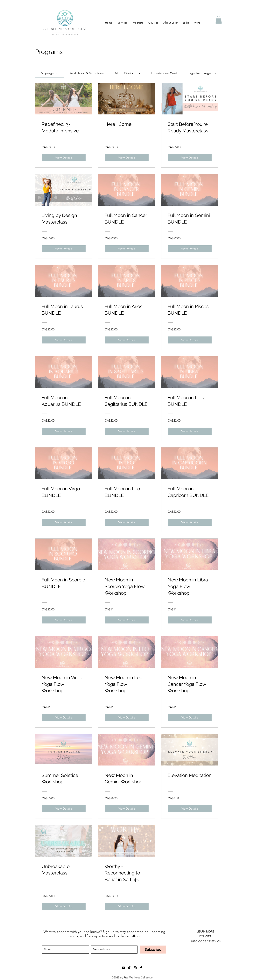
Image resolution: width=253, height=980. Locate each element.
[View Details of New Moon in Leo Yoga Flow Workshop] (127, 718)
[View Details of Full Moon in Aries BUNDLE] (127, 340)
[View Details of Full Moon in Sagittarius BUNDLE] (127, 431)
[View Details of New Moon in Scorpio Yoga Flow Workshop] (127, 620)
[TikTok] (129, 968)
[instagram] (135, 968)
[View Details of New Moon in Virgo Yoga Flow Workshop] (64, 718)
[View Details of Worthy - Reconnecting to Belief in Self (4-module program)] (127, 906)
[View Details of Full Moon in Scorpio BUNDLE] (64, 620)
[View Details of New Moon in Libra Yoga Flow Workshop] (190, 620)
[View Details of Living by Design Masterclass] (64, 249)
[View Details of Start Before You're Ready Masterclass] (190, 158)
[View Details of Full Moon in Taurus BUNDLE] (64, 340)
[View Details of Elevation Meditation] (190, 809)
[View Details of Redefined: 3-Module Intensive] (64, 158)
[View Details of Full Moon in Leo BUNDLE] (127, 522)
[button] (219, 20)
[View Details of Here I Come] (127, 158)
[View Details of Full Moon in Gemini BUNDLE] (190, 249)
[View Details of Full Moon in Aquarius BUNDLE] (64, 431)
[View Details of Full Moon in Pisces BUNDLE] (190, 340)
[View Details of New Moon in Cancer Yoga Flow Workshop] (190, 718)
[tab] (50, 73)
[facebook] (141, 968)
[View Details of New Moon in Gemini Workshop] (127, 809)
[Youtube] (123, 968)
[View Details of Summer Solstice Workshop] (64, 809)
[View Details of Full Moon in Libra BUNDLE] (190, 431)
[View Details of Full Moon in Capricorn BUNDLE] (190, 522)
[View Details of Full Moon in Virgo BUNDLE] (64, 522)
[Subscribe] (153, 950)
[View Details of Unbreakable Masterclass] (64, 906)
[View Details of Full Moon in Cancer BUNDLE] (127, 249)
